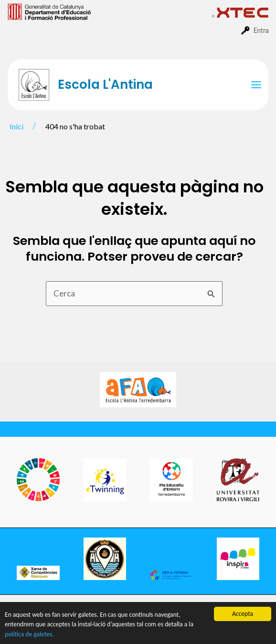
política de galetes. (29, 635)
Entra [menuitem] (261, 31)
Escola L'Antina (105, 84)
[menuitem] (110, 11)
